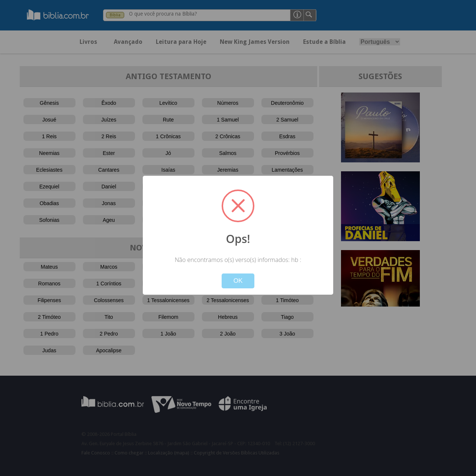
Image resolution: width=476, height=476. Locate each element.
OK (238, 281)
